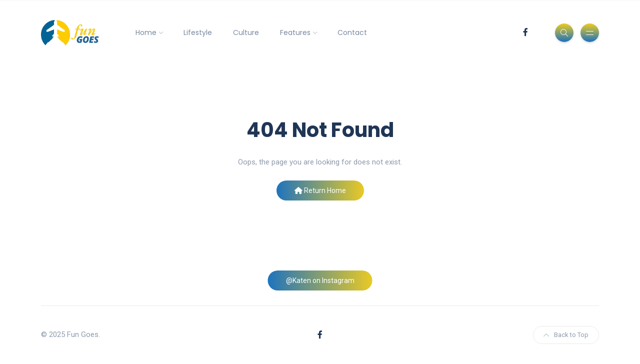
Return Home (320, 190)
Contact (352, 32)
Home (146, 32)
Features (295, 32)
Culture (246, 32)
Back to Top (566, 335)
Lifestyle (198, 32)
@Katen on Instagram (320, 280)
